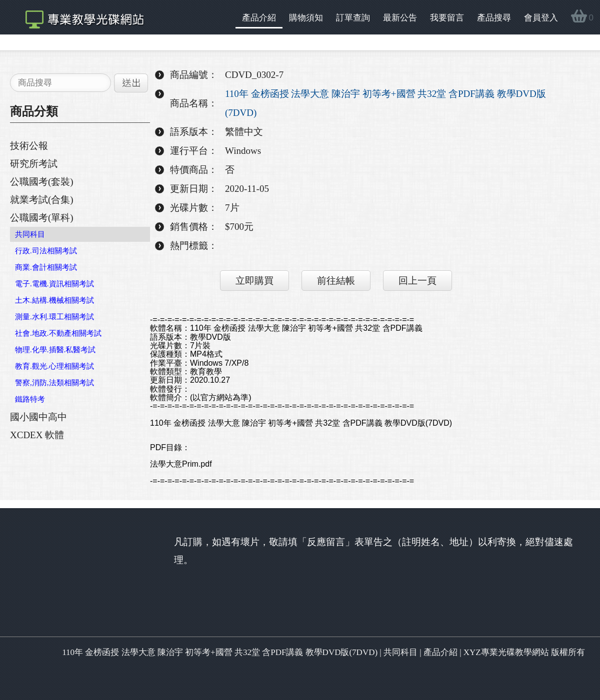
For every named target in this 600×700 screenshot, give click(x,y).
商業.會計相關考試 (46, 267)
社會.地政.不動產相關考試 (58, 333)
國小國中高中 (38, 417)
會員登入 (541, 18)
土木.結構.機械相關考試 (54, 300)
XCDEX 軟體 (37, 435)
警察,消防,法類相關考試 (54, 383)
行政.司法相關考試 (46, 251)
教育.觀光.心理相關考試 (54, 366)
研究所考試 (34, 164)
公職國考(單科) (42, 218)
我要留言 (447, 18)
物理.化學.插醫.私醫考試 (55, 350)
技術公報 (29, 146)
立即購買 (254, 281)
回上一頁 (417, 281)
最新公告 (400, 18)
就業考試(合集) (42, 200)
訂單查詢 (353, 18)
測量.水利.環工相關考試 (54, 317)
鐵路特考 (30, 399)
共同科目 (30, 234)
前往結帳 (336, 281)
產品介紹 (259, 18)
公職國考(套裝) (42, 182)
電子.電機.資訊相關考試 (54, 284)
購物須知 (306, 18)
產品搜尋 (494, 18)
